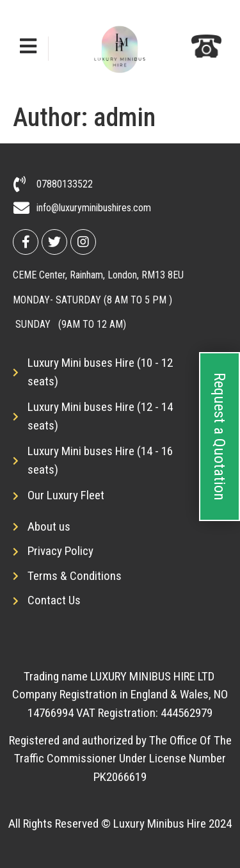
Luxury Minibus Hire (160, 824)
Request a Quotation (220, 437)
